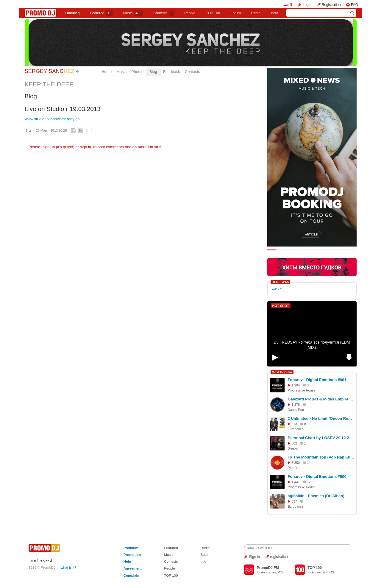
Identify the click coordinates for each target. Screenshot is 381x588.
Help (127, 561)
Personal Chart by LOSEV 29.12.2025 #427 (321, 438)
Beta (275, 13)
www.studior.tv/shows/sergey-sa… (54, 119)
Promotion (132, 555)
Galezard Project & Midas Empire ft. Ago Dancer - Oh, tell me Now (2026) (321, 399)
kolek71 (277, 289)
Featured (101, 13)
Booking (72, 13)
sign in (86, 147)
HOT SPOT (281, 306)
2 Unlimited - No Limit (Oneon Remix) (321, 418)
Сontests (164, 13)
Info (203, 561)
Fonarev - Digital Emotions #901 (317, 380)
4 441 (296, 482)
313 (294, 424)
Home (107, 72)
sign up (49, 147)
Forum (236, 13)
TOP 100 (213, 13)
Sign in (254, 557)
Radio (256, 13)
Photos (137, 72)
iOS (281, 572)
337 (294, 501)
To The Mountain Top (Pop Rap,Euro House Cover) (321, 457)
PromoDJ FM (268, 568)
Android (266, 572)
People (190, 13)
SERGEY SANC (50, 71)
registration (279, 557)
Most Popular (282, 372)
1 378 (296, 405)
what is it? (68, 567)
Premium (131, 548)
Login (307, 5)
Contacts (192, 72)
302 (294, 443)
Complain (131, 575)
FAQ (355, 5)
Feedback (172, 72)
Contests (171, 561)
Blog (153, 72)
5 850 (296, 463)
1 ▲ (29, 130)
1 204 (296, 385)
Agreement (133, 568)
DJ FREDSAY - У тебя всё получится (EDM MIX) (312, 345)
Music (133, 13)
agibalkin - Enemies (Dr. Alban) (316, 496)
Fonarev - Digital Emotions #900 (317, 477)
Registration (331, 5)
